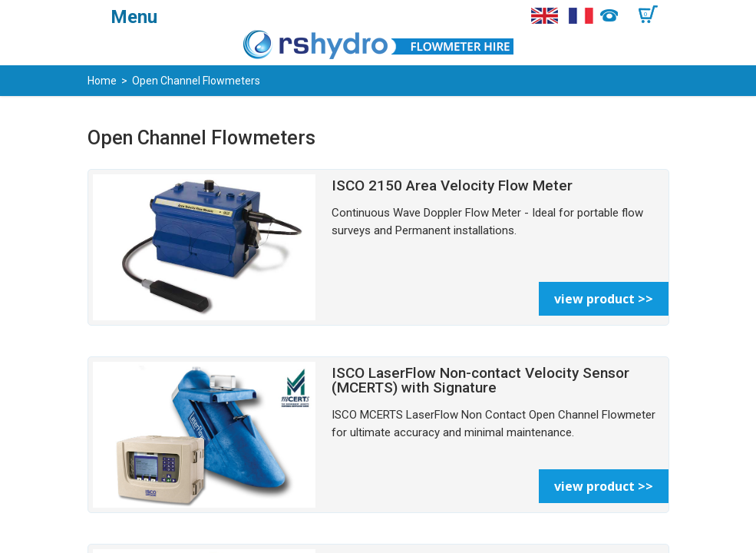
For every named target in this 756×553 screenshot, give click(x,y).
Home (102, 81)
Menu (134, 17)
